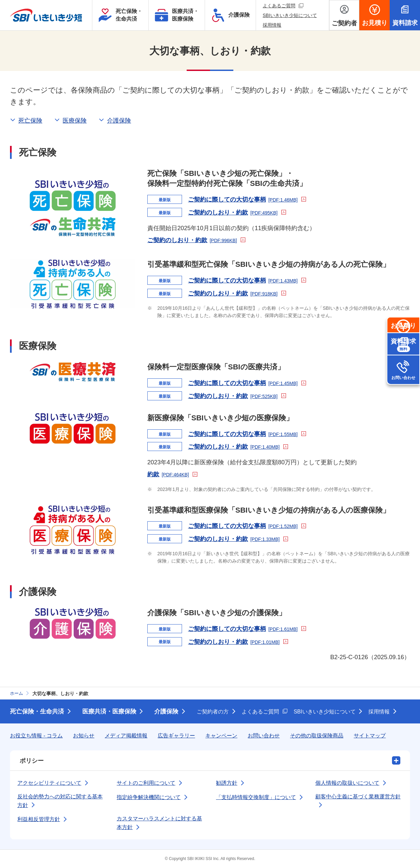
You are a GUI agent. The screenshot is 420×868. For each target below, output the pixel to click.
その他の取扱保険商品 (317, 736)
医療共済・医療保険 (109, 711)
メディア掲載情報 (126, 736)
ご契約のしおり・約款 (237, 212)
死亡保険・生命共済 (37, 711)
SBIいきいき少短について (290, 15)
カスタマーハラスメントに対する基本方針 (159, 823)
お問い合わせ (403, 405)
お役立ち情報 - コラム (36, 736)
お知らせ (84, 736)
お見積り (403, 340)
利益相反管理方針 (39, 819)
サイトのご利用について (146, 783)
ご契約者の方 (213, 712)
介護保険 (167, 711)
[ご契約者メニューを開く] (344, 15)
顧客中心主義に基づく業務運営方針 (358, 797)
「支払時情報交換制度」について (256, 797)
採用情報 (272, 25)
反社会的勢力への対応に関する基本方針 (60, 801)
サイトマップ (370, 736)
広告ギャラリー (176, 736)
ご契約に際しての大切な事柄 (247, 199)
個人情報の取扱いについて (347, 783)
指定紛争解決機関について (149, 797)
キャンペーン (221, 736)
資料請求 (403, 372)
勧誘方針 (227, 783)
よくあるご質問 (283, 5)
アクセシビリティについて (49, 783)
